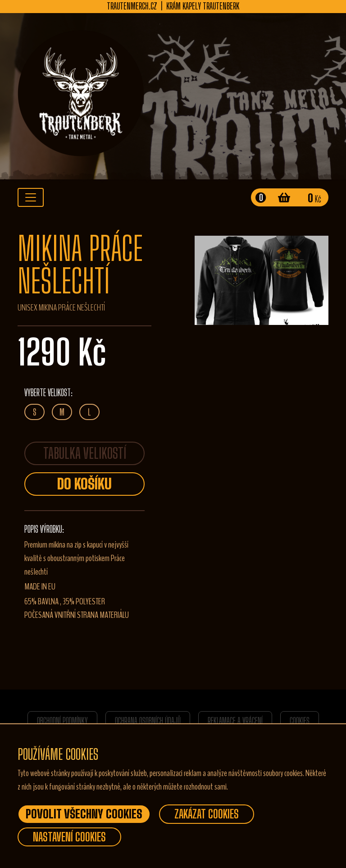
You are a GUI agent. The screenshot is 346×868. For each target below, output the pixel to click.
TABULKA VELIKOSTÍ (85, 453)
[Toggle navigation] (31, 197)
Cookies (300, 721)
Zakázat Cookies (207, 814)
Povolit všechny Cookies (84, 814)
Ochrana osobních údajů (148, 721)
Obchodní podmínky (62, 721)
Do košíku (84, 484)
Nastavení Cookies (69, 837)
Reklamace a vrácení (235, 721)
